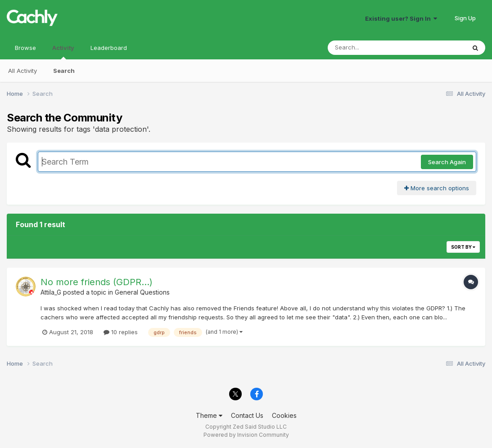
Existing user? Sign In (401, 18)
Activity (63, 52)
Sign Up (465, 18)
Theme (209, 415)
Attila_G (51, 292)
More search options (437, 188)
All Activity (23, 71)
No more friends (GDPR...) (97, 282)
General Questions (142, 292)
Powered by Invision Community (246, 435)
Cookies (284, 415)
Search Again (447, 162)
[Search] (372, 48)
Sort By (463, 247)
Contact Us (247, 415)
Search (64, 71)
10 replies (121, 332)
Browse (25, 48)
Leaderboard (109, 48)
